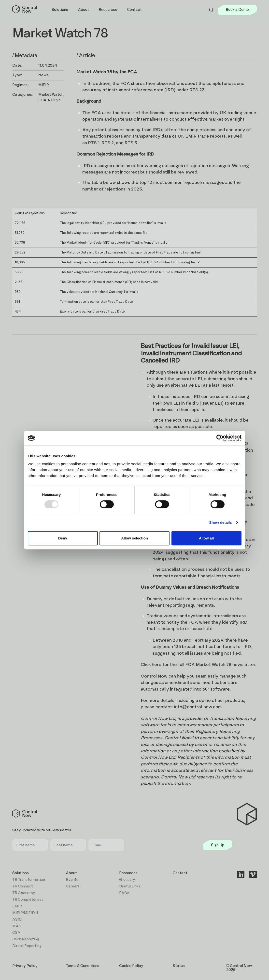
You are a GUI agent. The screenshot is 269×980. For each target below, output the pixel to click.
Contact (134, 10)
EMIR (17, 906)
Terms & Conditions (83, 966)
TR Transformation (29, 880)
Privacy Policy (25, 966)
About (71, 873)
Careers (73, 886)
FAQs (124, 893)
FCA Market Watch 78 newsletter (220, 665)
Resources (128, 873)
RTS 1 (94, 143)
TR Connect (23, 886)
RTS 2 (108, 143)
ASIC (17, 920)
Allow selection (134, 538)
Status (179, 966)
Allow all (206, 538)
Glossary (127, 880)
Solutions (21, 873)
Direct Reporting (27, 946)
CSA (16, 933)
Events (72, 880)
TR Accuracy (24, 893)
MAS (17, 926)
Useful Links (130, 886)
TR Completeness (28, 900)
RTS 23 (197, 90)
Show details (220, 522)
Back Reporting (26, 939)
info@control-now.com (198, 707)
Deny (63, 538)
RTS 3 (131, 143)
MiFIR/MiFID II (25, 913)
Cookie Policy (131, 966)
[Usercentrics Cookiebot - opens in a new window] (220, 438)
